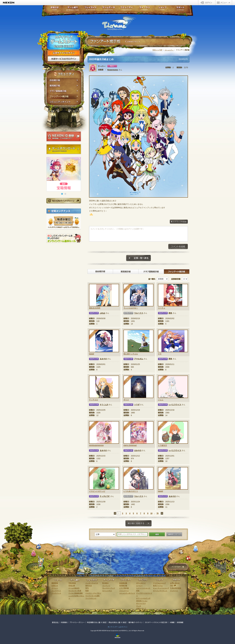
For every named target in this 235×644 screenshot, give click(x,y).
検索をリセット (174, 534)
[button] (62, 194)
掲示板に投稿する (138, 523)
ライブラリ (144, 9)
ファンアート (124, 591)
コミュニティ (169, 50)
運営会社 (55, 622)
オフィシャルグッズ (143, 598)
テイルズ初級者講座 (76, 593)
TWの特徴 (72, 583)
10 (151, 513)
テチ (160, 354)
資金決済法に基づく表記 (117, 622)
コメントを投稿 (178, 247)
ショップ (162, 9)
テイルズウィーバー (119, 23)
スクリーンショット (143, 588)
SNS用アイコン (142, 601)
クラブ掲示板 (124, 588)
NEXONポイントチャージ (64, 201)
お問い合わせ (175, 583)
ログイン (207, 3)
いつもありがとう (131, 491)
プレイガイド (91, 9)
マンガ (139, 606)
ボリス (126, 400)
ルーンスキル (107, 591)
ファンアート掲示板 (64, 96)
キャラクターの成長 (93, 596)
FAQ (172, 586)
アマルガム (139, 359)
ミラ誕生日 (162, 445)
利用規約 (64, 622)
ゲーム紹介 (73, 9)
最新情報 (55, 583)
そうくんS (104, 405)
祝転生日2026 (95, 308)
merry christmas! (130, 445)
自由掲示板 (64, 80)
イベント (55, 588)
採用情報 (180, 622)
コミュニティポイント (64, 102)
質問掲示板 (64, 86)
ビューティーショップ (161, 588)
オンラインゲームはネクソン (118, 627)
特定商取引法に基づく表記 (97, 622)
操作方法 (89, 586)
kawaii (91, 354)
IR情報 (172, 622)
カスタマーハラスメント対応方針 (156, 622)
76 (157, 513)
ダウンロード (141, 583)
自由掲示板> (100, 272)
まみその (103, 359)
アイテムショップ (159, 583)
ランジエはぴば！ (131, 308)
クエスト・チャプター (93, 593)
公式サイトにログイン (64, 53)
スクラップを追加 (179, 222)
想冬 (170, 313)
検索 (157, 534)
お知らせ (54, 9)
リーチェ (162, 308)
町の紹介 (106, 583)
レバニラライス (175, 405)
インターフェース (92, 583)
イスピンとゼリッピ (97, 491)
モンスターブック (109, 588)
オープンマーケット (160, 591)
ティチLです (105, 496)
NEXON (9, 3)
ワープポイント (91, 598)
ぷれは (102, 313)
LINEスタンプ (141, 608)
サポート (180, 9)
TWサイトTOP (157, 50)
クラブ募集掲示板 (64, 91)
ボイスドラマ (141, 603)
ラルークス (139, 313)
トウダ (137, 405)
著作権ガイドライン (135, 622)
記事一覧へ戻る (138, 258)
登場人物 (72, 586)
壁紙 (138, 591)
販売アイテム (158, 586)
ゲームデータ (109, 9)
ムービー (139, 586)
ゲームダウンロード (64, 149)
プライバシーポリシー (77, 622)
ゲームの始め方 (74, 588)
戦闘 (87, 591)
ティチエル (94, 400)
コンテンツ (106, 586)
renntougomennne (96, 445)
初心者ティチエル (131, 354)
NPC (87, 588)
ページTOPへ (178, 567)
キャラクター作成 (75, 591)
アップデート (56, 591)
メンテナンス (56, 593)
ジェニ (161, 400)
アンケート (174, 591)
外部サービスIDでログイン (64, 59)
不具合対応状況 (176, 588)
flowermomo (113, 70)
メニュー (224, 3)
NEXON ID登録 (64, 136)
